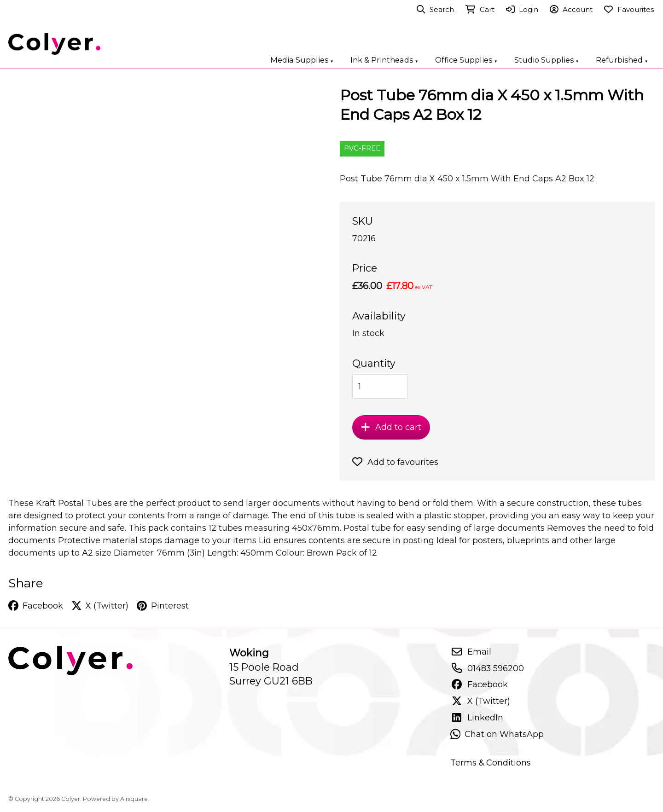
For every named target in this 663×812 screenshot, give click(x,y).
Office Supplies (466, 60)
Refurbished (622, 60)
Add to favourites (395, 462)
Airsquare (134, 799)
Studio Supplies (547, 60)
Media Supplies (302, 60)
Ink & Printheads (384, 60)
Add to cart (391, 427)
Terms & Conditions (491, 763)
